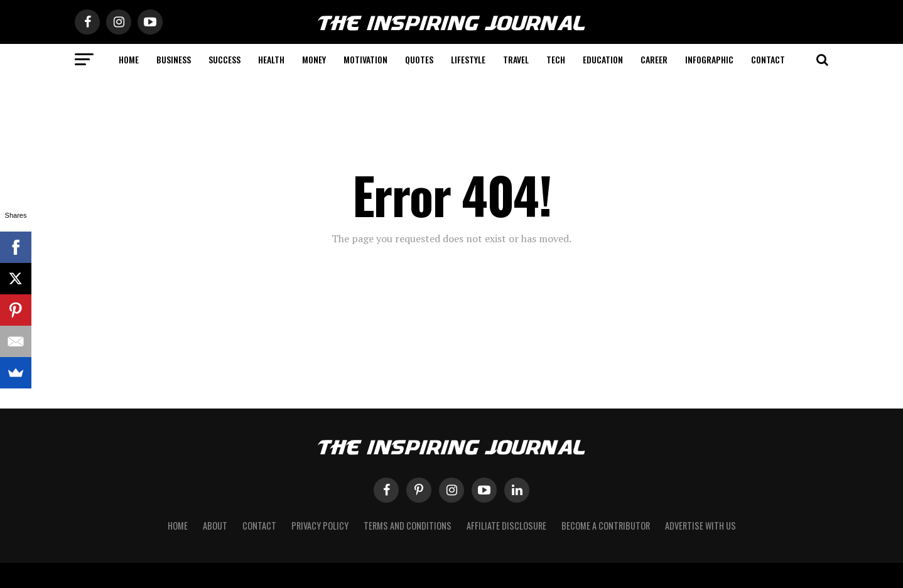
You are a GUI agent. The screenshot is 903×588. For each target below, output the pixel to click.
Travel (516, 59)
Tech (556, 59)
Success (224, 59)
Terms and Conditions (408, 526)
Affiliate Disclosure (506, 526)
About (215, 526)
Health (271, 59)
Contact (768, 59)
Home (129, 59)
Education (603, 59)
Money (314, 59)
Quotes (419, 59)
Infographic (709, 59)
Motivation (365, 59)
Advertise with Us (700, 526)
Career (654, 59)
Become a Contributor (606, 526)
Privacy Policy (320, 526)
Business (174, 59)
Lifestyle (468, 59)
